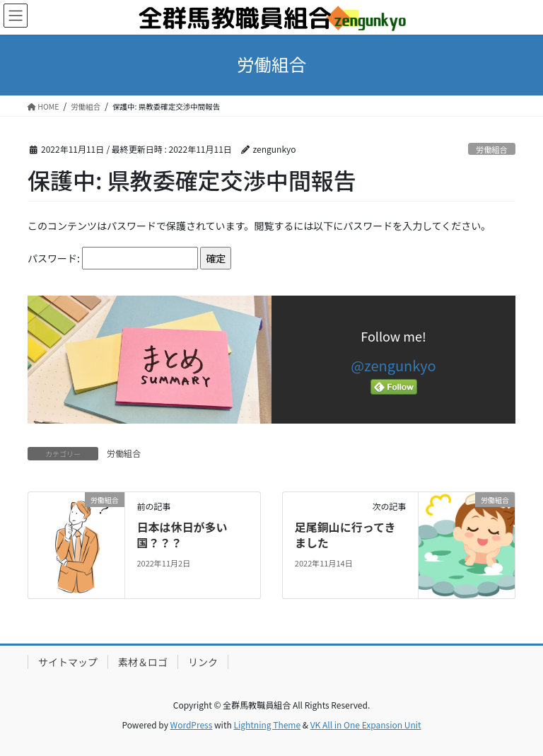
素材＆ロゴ (143, 662)
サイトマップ (68, 662)
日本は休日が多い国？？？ (182, 535)
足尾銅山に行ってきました (345, 535)
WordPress (192, 725)
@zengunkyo (393, 365)
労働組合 (492, 149)
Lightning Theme (267, 725)
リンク (203, 662)
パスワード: (113, 258)
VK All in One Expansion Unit (366, 725)
